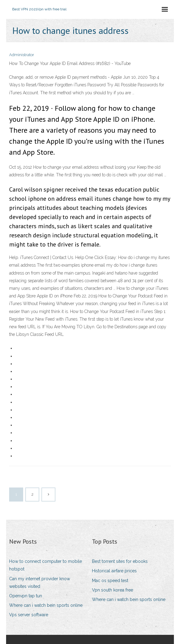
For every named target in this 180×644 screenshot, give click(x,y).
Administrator (22, 55)
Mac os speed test (110, 581)
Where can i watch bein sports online (46, 605)
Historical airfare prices (114, 571)
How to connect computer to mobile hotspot (46, 565)
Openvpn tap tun (26, 596)
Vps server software (29, 615)
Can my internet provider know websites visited (40, 583)
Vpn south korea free (113, 590)
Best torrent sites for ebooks (120, 561)
